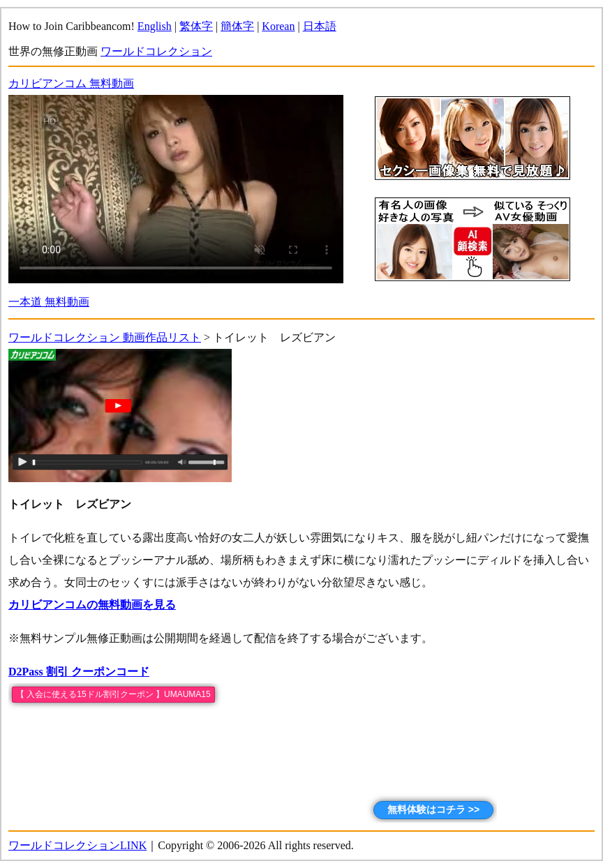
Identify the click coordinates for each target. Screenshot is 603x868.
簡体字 (237, 26)
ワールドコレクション (156, 51)
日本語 (320, 26)
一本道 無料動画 (49, 302)
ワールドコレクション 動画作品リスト (105, 337)
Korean (278, 26)
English (155, 26)
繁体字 (196, 26)
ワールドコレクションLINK (77, 845)
